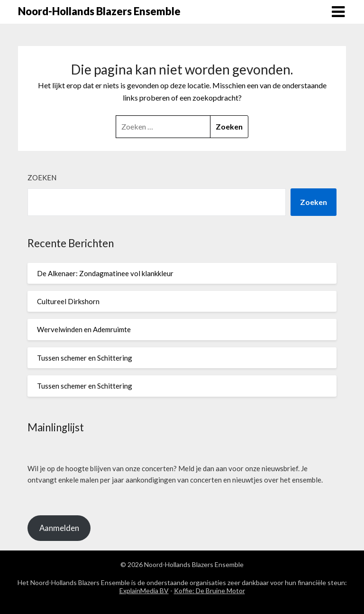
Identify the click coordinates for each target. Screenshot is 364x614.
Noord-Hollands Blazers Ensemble (99, 11)
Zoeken (42, 177)
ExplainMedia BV (144, 591)
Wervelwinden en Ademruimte (84, 329)
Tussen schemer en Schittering (85, 358)
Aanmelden (59, 528)
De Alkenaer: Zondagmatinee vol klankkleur (105, 273)
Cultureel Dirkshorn (68, 301)
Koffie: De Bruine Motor (209, 591)
